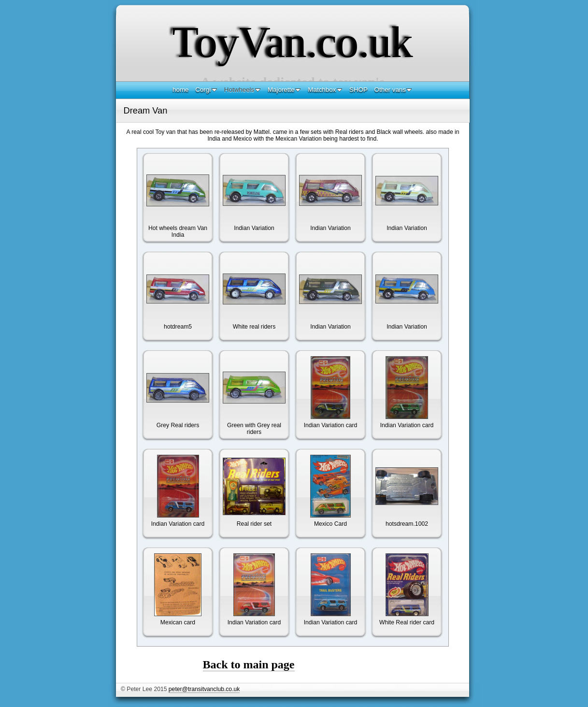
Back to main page (249, 664)
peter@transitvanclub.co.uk (204, 689)
